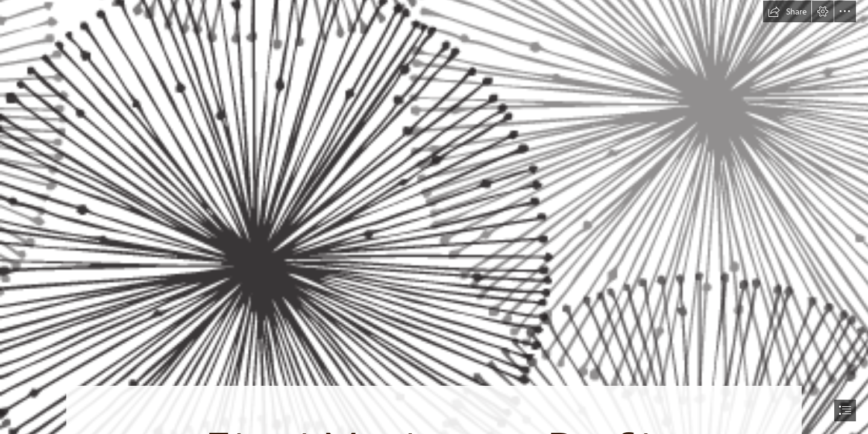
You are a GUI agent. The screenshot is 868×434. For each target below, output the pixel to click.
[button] (787, 11)
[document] (434, 217)
